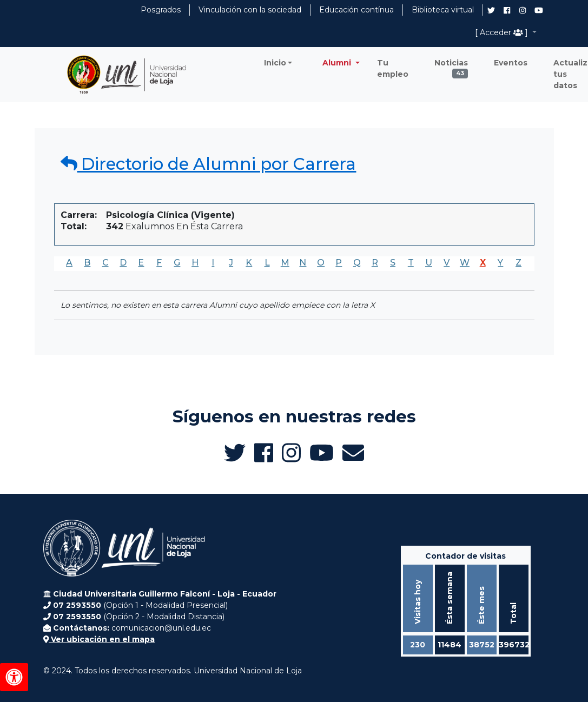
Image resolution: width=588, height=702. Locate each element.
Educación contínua (356, 10)
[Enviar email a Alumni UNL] (353, 453)
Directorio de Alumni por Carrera (209, 164)
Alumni (338, 63)
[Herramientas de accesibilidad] (14, 677)
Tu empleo (393, 68)
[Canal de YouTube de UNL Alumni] (539, 10)
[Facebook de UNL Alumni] (507, 10)
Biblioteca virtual (443, 10)
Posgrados (161, 10)
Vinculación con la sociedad (250, 10)
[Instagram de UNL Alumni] (523, 10)
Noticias (451, 65)
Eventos (511, 63)
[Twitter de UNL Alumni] (491, 11)
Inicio (275, 63)
